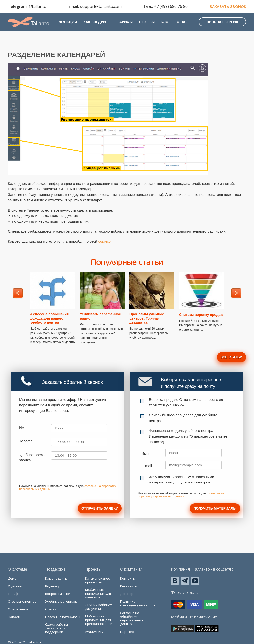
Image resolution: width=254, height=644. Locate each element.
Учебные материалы (62, 601)
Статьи (51, 609)
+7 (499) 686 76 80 (171, 6)
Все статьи (231, 357)
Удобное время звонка (32, 457)
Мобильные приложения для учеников (98, 593)
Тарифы (125, 22)
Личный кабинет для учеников (98, 607)
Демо (12, 578)
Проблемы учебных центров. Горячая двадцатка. (147, 318)
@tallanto (37, 6)
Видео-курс (54, 586)
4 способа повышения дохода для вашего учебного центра (49, 318)
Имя (23, 427)
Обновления (18, 609)
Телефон (27, 441)
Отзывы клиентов (22, 601)
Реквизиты (129, 586)
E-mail (147, 466)
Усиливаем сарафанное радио (100, 316)
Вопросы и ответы (60, 594)
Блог (166, 22)
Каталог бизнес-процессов (98, 580)
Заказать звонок (228, 6)
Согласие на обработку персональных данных (132, 618)
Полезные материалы (63, 617)
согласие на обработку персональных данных (181, 495)
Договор (127, 594)
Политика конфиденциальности (137, 603)
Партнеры (128, 632)
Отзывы (147, 22)
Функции (68, 22)
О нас (182, 22)
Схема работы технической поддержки (57, 628)
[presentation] (57, 475)
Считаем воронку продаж (201, 315)
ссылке (104, 241)
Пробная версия (222, 22)
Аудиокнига (94, 631)
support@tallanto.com (101, 6)
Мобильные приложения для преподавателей (99, 620)
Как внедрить (97, 22)
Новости (15, 617)
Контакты (128, 578)
